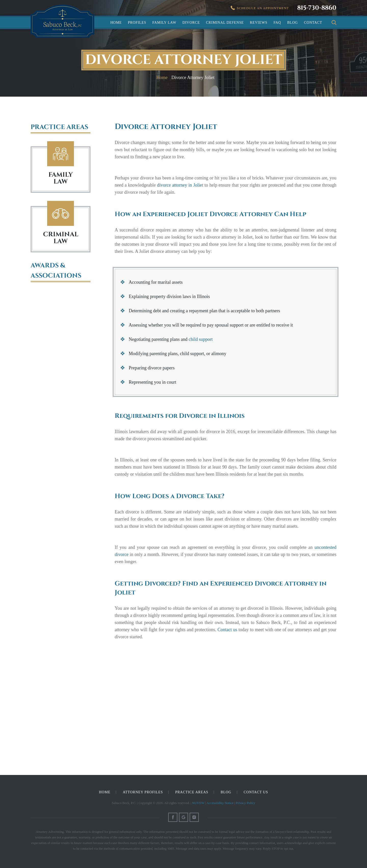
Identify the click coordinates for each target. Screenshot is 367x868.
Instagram (194, 817)
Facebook (173, 817)
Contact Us (256, 792)
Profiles (137, 23)
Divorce (191, 23)
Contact (313, 23)
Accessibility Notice (220, 803)
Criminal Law (61, 213)
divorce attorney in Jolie (179, 185)
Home (116, 23)
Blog (293, 23)
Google (183, 817)
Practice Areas (192, 792)
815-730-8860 (317, 8)
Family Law (164, 23)
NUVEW (198, 803)
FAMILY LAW (61, 178)
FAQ (277, 23)
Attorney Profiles (143, 792)
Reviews (259, 23)
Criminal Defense (225, 23)
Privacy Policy (245, 803)
